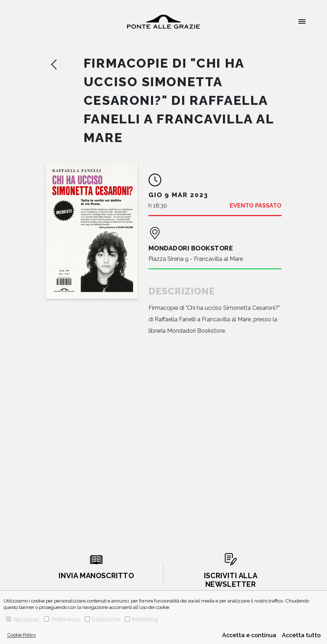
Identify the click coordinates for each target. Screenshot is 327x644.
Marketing (141, 619)
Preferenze (62, 619)
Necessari (23, 619)
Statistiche (102, 619)
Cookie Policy (21, 635)
